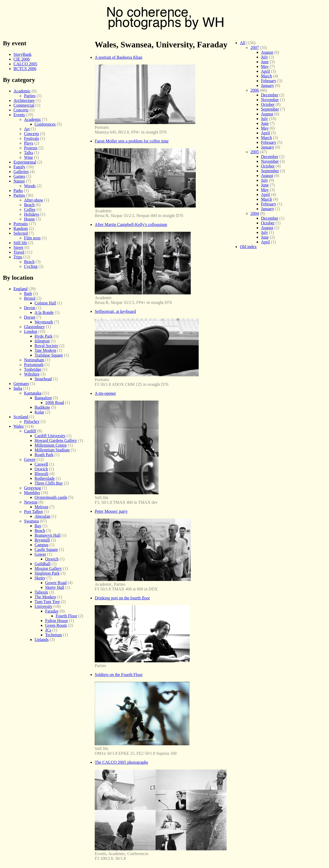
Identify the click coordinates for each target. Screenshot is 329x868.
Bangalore (43, 398)
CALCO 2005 (25, 64)
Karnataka (33, 393)
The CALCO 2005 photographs (121, 762)
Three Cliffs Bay (49, 483)
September (270, 109)
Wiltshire (32, 374)
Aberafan (42, 516)
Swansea (31, 521)
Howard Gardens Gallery (56, 440)
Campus (41, 545)
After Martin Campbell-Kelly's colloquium (131, 225)
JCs (48, 630)
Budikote (42, 407)
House (29, 219)
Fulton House (57, 621)
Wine (28, 157)
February (269, 81)
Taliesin (41, 592)
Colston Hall (45, 303)
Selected (21, 233)
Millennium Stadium (52, 450)
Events (19, 115)
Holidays (32, 214)
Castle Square (46, 549)
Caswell (41, 464)
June (265, 62)
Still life (20, 243)
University (44, 606)
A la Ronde (44, 312)
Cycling (31, 266)
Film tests (32, 238)
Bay (38, 526)
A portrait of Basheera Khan (118, 57)
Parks (18, 191)
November (270, 100)
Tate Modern (45, 350)
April (265, 71)
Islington (42, 341)
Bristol (30, 298)
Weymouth (44, 322)
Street (18, 247)
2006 (255, 90)
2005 (255, 152)
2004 (255, 213)
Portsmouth (34, 365)
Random (21, 228)
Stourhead (43, 379)
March (266, 76)
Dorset (30, 317)
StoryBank (22, 54)
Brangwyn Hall (47, 535)
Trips (18, 257)
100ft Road (55, 403)
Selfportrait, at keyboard (115, 311)
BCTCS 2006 (25, 69)
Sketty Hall (55, 587)
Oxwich (41, 469)
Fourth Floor (66, 616)
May (265, 66)
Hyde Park (44, 336)
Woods (30, 186)
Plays (29, 143)
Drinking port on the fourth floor (122, 598)
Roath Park (44, 455)
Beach (29, 205)
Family (19, 167)
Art (27, 129)
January (268, 85)
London (31, 331)
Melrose (41, 507)
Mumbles (32, 493)
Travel (19, 252)
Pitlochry (32, 421)
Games (19, 176)
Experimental (25, 162)
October (268, 104)
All (242, 43)
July (264, 57)
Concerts (21, 110)
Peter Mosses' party (111, 511)
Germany (21, 384)
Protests (31, 148)
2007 (255, 48)
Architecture (24, 100)
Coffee (30, 209)
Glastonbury (34, 327)
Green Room (56, 625)
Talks (28, 153)
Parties (30, 96)
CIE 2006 (22, 59)
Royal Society (46, 346)
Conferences (45, 124)
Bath (28, 294)
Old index (248, 247)
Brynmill (42, 540)
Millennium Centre (51, 445)
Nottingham (34, 360)
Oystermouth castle (51, 497)
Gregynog (32, 488)
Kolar (39, 412)
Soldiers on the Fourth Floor (119, 675)
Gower (30, 459)
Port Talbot (33, 512)
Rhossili (41, 474)
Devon (30, 308)
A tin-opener (105, 393)
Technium (54, 635)
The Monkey (45, 597)
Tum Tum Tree (47, 602)
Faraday (52, 611)
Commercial (24, 105)
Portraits (21, 224)
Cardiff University (50, 436)
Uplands (42, 640)
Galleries (21, 172)
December (270, 95)
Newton (31, 502)
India (18, 388)
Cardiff (30, 431)
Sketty (40, 578)
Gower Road (56, 583)
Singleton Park (47, 573)
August (267, 52)
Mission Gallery (48, 568)
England (20, 289)
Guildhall (42, 564)
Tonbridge (33, 369)
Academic (22, 91)
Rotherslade (45, 478)
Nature (19, 181)
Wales (19, 426)
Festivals (32, 138)
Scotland (21, 417)
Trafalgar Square (49, 355)
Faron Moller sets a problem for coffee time (132, 141)
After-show (34, 200)
